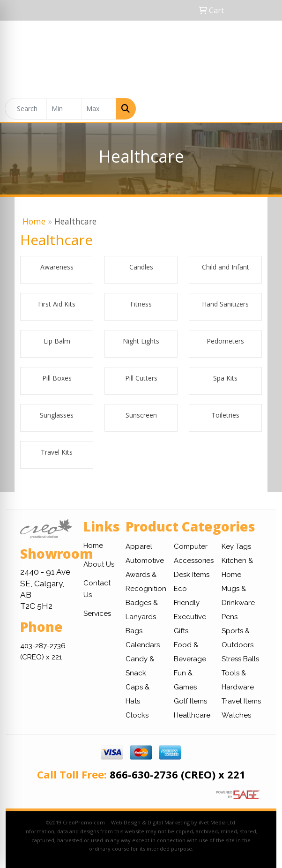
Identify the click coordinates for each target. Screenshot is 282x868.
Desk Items (192, 575)
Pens (230, 617)
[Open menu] (263, 109)
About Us (99, 564)
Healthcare (192, 715)
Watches (236, 715)
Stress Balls (240, 659)
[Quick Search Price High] (99, 109)
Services (97, 614)
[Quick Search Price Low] (64, 109)
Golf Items (190, 701)
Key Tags (236, 546)
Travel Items (241, 701)
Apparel (139, 546)
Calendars (143, 645)
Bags (134, 631)
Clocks (137, 715)
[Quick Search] (26, 109)
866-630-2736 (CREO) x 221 (178, 774)
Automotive (145, 561)
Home (34, 221)
